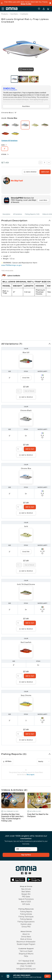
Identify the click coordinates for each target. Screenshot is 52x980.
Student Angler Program (26, 944)
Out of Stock (29, 391)
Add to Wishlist (30, 172)
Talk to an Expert (26, 951)
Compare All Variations (9, 141)
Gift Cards (26, 904)
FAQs (26, 956)
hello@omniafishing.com (26, 969)
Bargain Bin (26, 894)
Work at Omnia (26, 939)
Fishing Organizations (26, 922)
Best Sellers (26, 892)
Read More (26, 106)
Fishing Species (26, 919)
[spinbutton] (19, 391)
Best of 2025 (26, 902)
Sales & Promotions (26, 899)
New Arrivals (26, 889)
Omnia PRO (26, 927)
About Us (26, 934)
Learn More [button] (43, 200)
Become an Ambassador (26, 942)
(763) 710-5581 (26, 966)
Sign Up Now (26, 855)
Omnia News (26, 937)
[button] (26, 220)
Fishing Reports (26, 912)
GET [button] (47, 976)
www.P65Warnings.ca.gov (11, 265)
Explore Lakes (26, 924)
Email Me (26, 378)
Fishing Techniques (26, 917)
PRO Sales (26, 897)
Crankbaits (24, 14)
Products (5, 14)
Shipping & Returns (26, 954)
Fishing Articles (26, 914)
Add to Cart (45, 172)
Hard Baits (14, 14)
